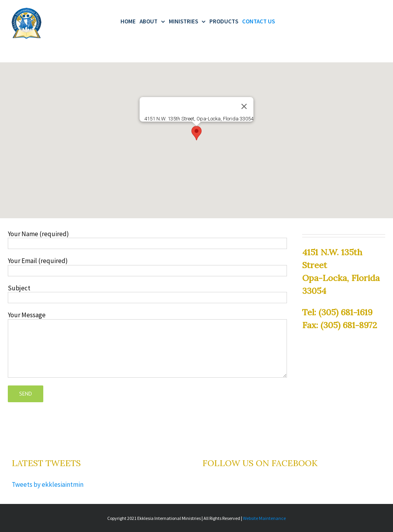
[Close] (244, 103)
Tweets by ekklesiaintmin (48, 481)
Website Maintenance (264, 514)
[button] (196, 129)
